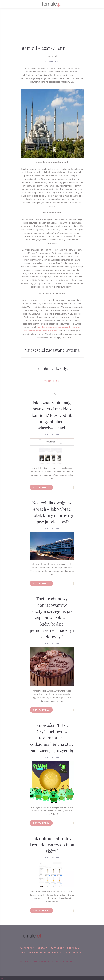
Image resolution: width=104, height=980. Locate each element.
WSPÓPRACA (27, 948)
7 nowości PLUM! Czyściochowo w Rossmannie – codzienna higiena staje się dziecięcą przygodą (52, 738)
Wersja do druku (52, 381)
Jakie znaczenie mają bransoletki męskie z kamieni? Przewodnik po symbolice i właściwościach (52, 415)
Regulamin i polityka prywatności (42, 952)
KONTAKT (43, 948)
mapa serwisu (74, 952)
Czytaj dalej (41, 487)
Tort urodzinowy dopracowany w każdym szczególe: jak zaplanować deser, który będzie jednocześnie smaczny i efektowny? (52, 618)
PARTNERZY (58, 948)
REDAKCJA (73, 948)
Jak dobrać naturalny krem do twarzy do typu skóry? (52, 845)
